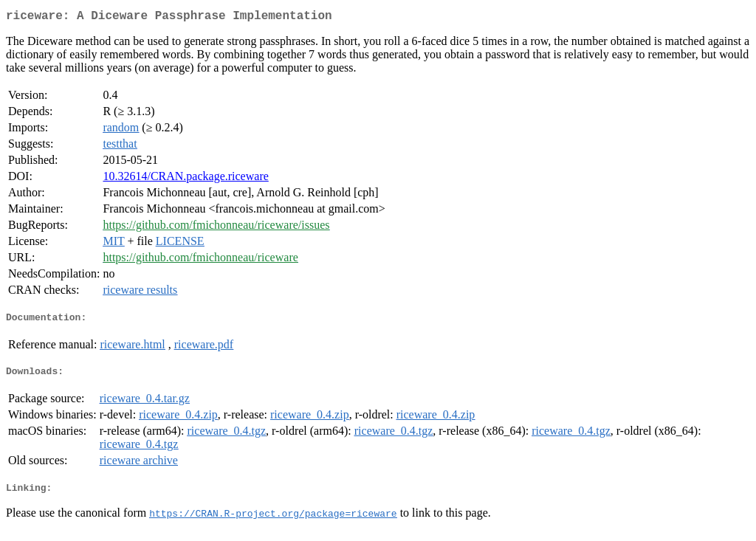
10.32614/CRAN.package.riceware (185, 179)
